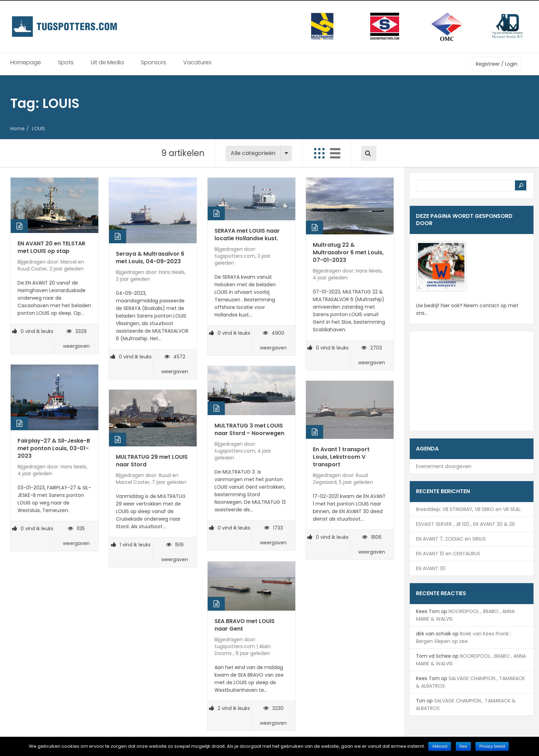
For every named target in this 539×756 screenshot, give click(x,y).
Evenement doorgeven (444, 466)
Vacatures (197, 62)
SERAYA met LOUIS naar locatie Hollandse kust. (247, 235)
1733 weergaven (273, 535)
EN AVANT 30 (431, 568)
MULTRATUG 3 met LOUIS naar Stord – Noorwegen (249, 429)
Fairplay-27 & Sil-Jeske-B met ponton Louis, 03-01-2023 (54, 448)
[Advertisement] (472, 381)
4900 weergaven (273, 340)
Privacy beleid (492, 746)
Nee (463, 746)
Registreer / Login (497, 64)
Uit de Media (107, 62)
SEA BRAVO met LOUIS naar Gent (245, 625)
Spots (66, 62)
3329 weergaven (76, 339)
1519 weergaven (175, 552)
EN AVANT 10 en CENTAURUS (448, 554)
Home (18, 129)
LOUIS (38, 129)
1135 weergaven (76, 536)
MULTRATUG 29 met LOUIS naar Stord (152, 461)
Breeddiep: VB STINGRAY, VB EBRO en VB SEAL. (469, 509)
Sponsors (153, 62)
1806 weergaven (372, 544)
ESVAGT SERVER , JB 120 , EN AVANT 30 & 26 (465, 524)
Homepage (26, 62)
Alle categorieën (253, 153)
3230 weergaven (273, 716)
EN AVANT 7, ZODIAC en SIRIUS (451, 539)
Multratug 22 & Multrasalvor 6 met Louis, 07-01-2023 (348, 252)
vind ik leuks (33, 331)
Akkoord (440, 746)
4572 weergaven (175, 364)
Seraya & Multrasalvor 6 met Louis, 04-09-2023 (150, 258)
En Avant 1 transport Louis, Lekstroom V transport (341, 457)
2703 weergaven (372, 355)
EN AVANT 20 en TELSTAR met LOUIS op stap (51, 247)
